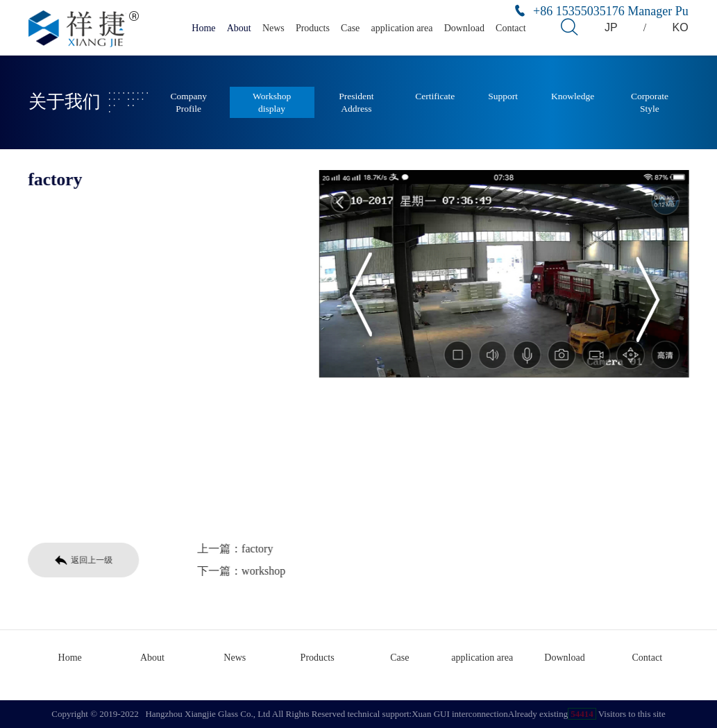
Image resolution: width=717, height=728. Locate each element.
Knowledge (573, 96)
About (239, 28)
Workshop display (272, 102)
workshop (261, 571)
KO (681, 27)
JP (611, 27)
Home (203, 28)
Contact (511, 28)
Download (464, 28)
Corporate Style (650, 102)
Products (313, 28)
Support (503, 96)
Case (350, 28)
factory (255, 549)
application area (402, 28)
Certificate (435, 96)
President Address (356, 102)
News (273, 28)
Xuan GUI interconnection (460, 714)
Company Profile (188, 102)
